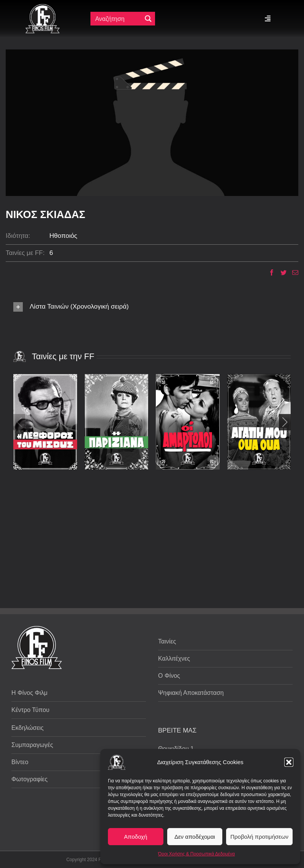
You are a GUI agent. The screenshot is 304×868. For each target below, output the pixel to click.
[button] (289, 762)
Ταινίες (167, 641)
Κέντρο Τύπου (30, 710)
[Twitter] (281, 272)
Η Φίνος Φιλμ (29, 693)
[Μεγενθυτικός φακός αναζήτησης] (148, 19)
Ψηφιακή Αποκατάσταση (191, 693)
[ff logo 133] (43, 7)
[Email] (292, 272)
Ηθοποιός (63, 236)
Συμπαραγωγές (32, 745)
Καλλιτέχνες (174, 659)
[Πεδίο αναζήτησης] (118, 19)
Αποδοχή (135, 837)
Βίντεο (20, 762)
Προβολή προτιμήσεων (259, 837)
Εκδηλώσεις (28, 728)
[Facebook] (269, 272)
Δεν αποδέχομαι (195, 837)
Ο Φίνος (169, 676)
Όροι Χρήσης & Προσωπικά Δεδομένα (196, 854)
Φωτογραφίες (29, 779)
